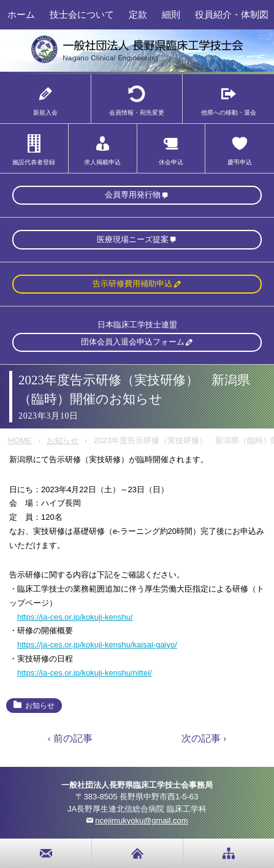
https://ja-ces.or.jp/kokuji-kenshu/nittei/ (85, 673)
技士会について (82, 14)
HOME (20, 440)
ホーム (21, 14)
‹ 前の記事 (70, 738)
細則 (171, 14)
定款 (138, 14)
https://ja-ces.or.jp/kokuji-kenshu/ (75, 617)
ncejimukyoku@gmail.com (141, 820)
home (137, 853)
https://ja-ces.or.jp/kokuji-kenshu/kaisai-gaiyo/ (97, 645)
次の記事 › (204, 738)
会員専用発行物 (133, 195)
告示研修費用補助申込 (132, 284)
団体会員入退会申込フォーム (133, 342)
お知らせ (63, 440)
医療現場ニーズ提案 (133, 239)
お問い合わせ (46, 853)
